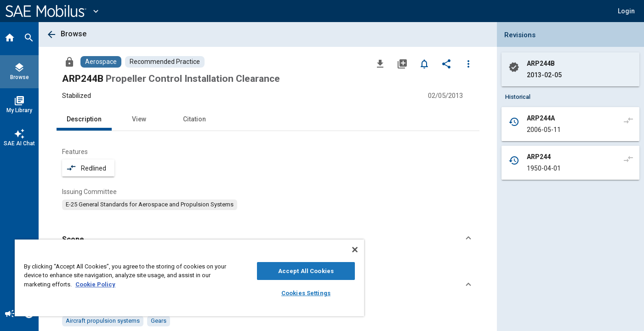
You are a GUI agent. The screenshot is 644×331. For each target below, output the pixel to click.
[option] (150, 205)
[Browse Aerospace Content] (101, 62)
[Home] (10, 39)
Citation (194, 119)
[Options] (468, 63)
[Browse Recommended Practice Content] (165, 62)
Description (84, 119)
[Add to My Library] (402, 63)
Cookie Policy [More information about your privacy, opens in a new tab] (95, 284)
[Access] (69, 62)
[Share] (446, 63)
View (139, 119)
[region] (189, 278)
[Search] (29, 39)
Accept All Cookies (306, 271)
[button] (626, 11)
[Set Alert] (424, 63)
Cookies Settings (306, 293)
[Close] (355, 250)
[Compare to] (628, 120)
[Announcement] (10, 314)
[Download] (380, 63)
